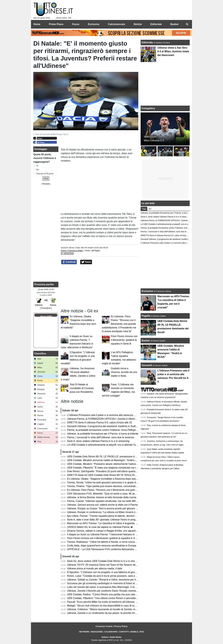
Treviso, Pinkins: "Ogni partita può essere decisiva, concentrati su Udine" (107, 486)
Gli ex (71, 248)
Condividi (69, 262)
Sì (37, 166)
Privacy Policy (121, 626)
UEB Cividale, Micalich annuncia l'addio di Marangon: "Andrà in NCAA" (106, 460)
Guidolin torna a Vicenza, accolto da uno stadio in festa (124, 372)
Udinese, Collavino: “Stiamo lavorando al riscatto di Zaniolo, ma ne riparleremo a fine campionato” (121, 609)
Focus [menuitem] (76, 24)
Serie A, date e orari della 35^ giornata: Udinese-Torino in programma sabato (109, 520)
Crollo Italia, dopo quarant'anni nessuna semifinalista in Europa (102, 546)
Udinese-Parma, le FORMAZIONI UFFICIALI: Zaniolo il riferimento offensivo (109, 419)
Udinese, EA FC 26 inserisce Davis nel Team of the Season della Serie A (107, 565)
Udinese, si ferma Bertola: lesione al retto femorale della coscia (102, 497)
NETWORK (84, 632)
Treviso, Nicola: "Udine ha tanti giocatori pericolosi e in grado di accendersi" (108, 482)
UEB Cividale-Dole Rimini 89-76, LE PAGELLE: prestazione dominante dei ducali (111, 457)
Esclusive (147, 291)
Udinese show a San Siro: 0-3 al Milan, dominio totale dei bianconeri (173, 51)
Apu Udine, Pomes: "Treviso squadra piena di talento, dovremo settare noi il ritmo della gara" (118, 516)
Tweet (86, 262)
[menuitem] (187, 24)
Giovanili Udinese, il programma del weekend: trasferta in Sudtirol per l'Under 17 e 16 (114, 426)
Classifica (40, 354)
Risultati (46, 184)
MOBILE (134, 632)
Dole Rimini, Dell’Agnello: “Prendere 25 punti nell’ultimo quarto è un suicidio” (109, 471)
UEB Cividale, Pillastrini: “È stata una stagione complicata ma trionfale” (106, 468)
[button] (46, 179)
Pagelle (146, 316)
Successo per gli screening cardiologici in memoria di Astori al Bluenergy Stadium (112, 583)
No (38, 170)
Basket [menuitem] (174, 24)
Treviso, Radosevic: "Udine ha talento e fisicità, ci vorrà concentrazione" (106, 542)
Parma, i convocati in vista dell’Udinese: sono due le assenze (101, 437)
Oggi (144, 209)
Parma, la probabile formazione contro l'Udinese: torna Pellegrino (103, 430)
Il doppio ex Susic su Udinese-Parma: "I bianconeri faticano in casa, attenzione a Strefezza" (117, 534)
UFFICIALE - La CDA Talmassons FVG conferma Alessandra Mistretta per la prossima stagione (119, 549)
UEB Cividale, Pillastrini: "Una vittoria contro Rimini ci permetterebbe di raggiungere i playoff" (118, 598)
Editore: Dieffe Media (111, 637)
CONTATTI (124, 632)
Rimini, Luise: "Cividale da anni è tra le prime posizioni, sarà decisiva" (105, 576)
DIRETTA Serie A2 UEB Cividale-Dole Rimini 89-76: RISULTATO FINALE (107, 475)
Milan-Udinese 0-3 (154, 140)
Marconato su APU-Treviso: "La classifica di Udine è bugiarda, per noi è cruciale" (111, 523)
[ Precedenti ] (46, 308)
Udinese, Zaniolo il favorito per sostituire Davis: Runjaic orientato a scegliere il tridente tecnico (118, 591)
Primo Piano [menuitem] (56, 24)
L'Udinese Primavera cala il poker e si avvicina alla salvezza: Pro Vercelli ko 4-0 (111, 415)
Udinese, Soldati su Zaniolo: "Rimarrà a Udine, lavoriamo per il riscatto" (106, 580)
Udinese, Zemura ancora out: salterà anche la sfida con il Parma (102, 505)
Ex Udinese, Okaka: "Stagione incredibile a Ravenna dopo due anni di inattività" (111, 479)
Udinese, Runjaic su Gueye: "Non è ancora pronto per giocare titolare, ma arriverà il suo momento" (121, 508)
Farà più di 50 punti (45, 174)
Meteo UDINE (46, 316)
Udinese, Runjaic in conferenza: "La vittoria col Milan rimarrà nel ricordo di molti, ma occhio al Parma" (123, 512)
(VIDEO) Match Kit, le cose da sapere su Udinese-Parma (99, 527)
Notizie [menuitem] (138, 24)
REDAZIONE (97, 632)
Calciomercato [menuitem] (116, 24)
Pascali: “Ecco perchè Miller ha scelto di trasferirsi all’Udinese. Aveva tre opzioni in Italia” (116, 602)
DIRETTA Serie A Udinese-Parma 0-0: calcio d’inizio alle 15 (99, 423)
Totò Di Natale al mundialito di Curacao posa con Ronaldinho (82, 388)
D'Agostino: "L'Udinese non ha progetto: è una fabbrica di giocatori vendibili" (109, 572)
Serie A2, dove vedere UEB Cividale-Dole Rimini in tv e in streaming (104, 561)
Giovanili (147, 365)
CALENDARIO (111, 632)
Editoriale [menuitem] (156, 24)
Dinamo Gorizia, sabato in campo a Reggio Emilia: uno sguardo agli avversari (110, 531)
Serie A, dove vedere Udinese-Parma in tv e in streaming (98, 441)
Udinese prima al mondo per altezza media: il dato (95, 568)
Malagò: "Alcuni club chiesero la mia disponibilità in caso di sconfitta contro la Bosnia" (114, 606)
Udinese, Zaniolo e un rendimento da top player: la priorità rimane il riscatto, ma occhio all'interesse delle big (126, 613)
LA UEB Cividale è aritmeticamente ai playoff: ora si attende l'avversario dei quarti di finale (116, 445)
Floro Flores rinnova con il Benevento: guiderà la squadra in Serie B (124, 340)
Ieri (150, 209)
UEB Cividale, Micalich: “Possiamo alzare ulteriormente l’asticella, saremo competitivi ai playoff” (119, 464)
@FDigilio (96, 251)
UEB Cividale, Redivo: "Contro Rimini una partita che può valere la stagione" (109, 594)
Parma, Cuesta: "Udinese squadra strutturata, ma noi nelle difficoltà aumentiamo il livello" (116, 501)
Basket (146, 341)
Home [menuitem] (37, 24)
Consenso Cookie (104, 626)
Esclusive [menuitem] (94, 24)
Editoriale (148, 42)
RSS (142, 632)
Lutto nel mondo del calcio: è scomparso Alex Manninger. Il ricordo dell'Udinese (111, 587)
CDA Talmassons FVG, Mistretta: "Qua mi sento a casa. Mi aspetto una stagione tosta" (115, 494)
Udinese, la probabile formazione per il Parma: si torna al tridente (103, 434)
